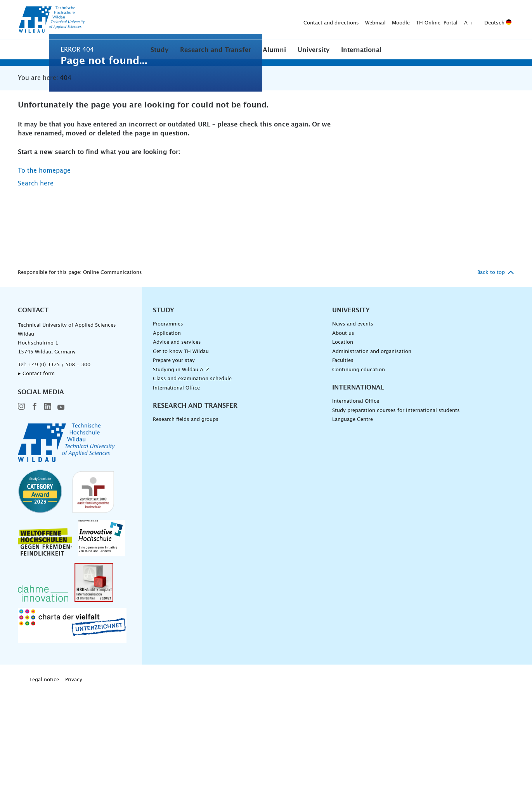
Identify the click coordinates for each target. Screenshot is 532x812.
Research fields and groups (186, 542)
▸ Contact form (36, 496)
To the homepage (44, 293)
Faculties (343, 483)
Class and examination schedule (192, 501)
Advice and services (177, 465)
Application (167, 455)
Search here (36, 306)
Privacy (74, 802)
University (314, 50)
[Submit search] (502, 20)
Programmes (168, 446)
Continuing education (359, 492)
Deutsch (376, 20)
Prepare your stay (174, 483)
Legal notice (44, 802)
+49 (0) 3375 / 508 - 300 (59, 487)
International (361, 50)
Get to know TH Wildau (181, 474)
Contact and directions (209, 20)
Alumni (274, 50)
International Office (176, 510)
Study (159, 50)
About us (343, 455)
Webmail (254, 20)
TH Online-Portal (315, 20)
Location (343, 465)
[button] (159, 50)
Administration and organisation (372, 474)
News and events (353, 446)
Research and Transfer (216, 50)
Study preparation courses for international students (396, 533)
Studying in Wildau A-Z (181, 492)
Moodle (279, 20)
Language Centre (353, 542)
